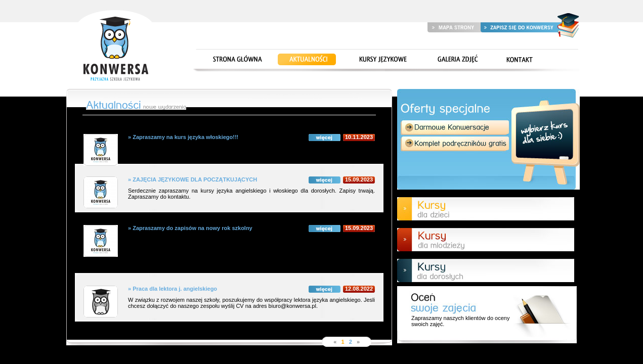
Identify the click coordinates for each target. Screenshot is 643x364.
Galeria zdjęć (456, 60)
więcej (325, 138)
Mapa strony (454, 27)
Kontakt (519, 60)
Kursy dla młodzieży (486, 240)
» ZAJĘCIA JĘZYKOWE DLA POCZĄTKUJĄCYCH (251, 179)
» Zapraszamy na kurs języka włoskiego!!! (251, 137)
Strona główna (115, 47)
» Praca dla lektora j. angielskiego (251, 289)
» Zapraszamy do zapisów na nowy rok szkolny (251, 228)
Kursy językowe (382, 60)
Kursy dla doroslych (486, 270)
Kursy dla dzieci (486, 209)
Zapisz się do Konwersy (519, 27)
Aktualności (307, 60)
